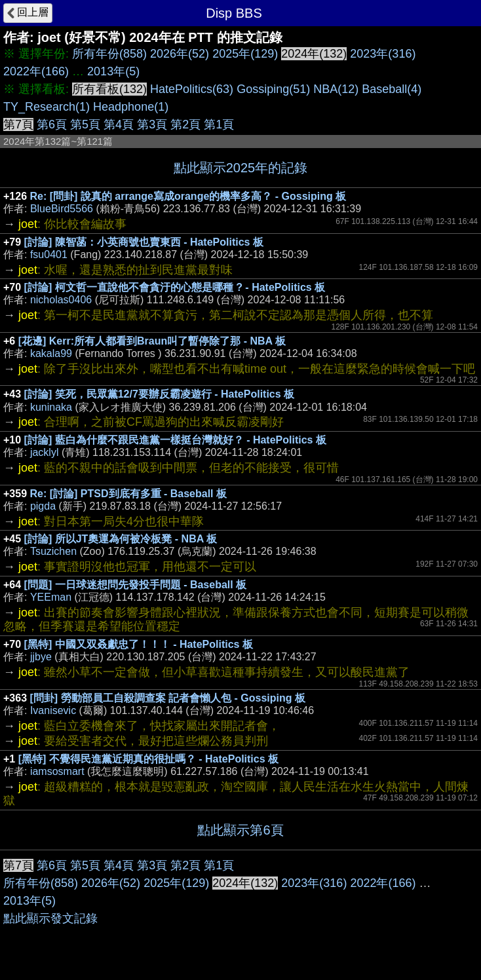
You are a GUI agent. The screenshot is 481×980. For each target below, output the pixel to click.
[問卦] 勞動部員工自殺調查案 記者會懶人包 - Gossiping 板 (168, 698)
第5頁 (85, 124)
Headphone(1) (131, 107)
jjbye (41, 657)
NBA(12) (336, 89)
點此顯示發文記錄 (50, 918)
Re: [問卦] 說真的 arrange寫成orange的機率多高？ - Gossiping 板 (188, 196)
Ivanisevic (53, 710)
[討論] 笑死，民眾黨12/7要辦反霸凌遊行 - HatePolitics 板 (160, 394)
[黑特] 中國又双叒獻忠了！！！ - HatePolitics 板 (139, 644)
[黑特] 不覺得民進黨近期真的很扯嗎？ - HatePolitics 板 (148, 759)
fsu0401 (49, 254)
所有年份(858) (109, 54)
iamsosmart (57, 771)
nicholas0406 (61, 300)
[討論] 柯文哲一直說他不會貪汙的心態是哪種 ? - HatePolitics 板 (175, 287)
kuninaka (51, 407)
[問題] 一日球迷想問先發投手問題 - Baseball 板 (136, 585)
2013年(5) (113, 71)
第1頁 (219, 124)
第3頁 (152, 124)
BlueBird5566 (62, 209)
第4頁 (119, 124)
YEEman (51, 597)
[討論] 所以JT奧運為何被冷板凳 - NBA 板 (121, 539)
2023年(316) (383, 54)
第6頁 (52, 124)
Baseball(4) (392, 89)
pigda (43, 506)
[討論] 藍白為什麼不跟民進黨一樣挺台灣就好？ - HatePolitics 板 (175, 440)
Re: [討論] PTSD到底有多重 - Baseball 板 (128, 494)
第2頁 (185, 124)
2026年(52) (180, 54)
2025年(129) (245, 54)
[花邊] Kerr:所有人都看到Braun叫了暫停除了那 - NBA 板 (152, 341)
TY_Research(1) (47, 107)
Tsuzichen (53, 551)
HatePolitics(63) (192, 89)
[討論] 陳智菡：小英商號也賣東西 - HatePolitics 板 (144, 242)
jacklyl (45, 452)
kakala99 (51, 353)
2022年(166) (36, 71)
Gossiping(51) (273, 89)
